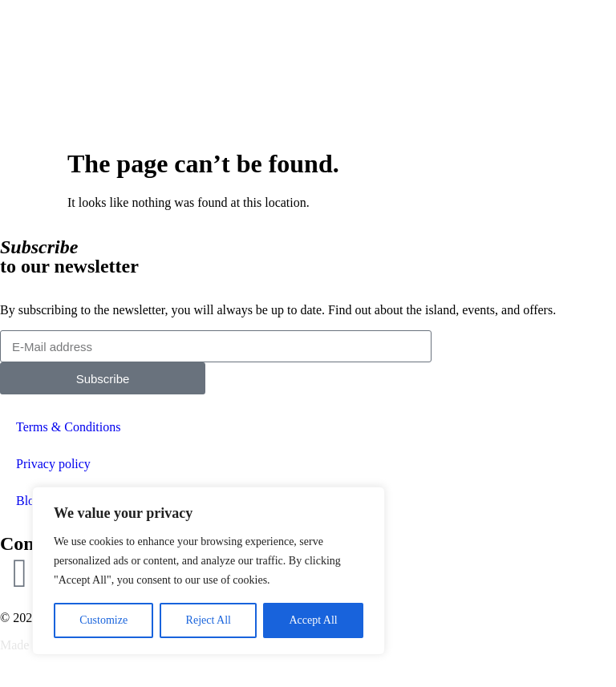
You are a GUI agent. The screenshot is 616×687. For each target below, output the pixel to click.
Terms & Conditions (68, 427)
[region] (209, 571)
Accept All (313, 620)
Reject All (209, 620)
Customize (103, 620)
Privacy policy (53, 464)
